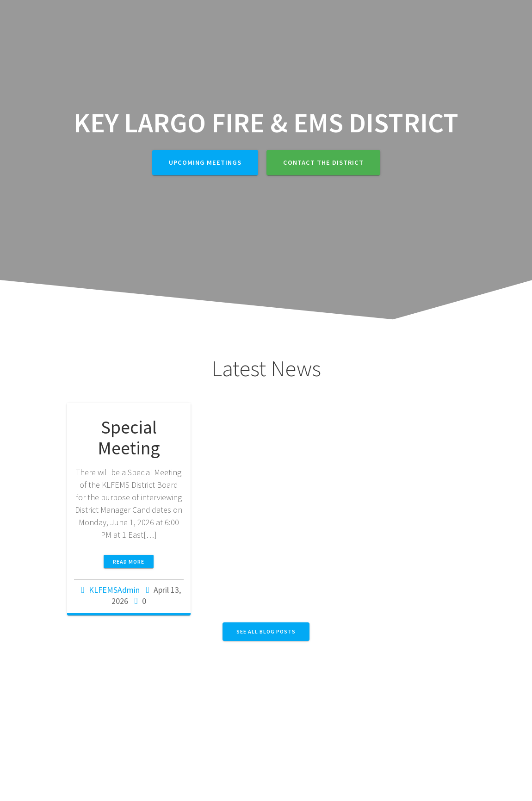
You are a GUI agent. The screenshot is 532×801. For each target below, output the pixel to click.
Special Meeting (129, 438)
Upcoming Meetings (205, 162)
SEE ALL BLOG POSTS (266, 631)
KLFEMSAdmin (114, 590)
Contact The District (323, 162)
